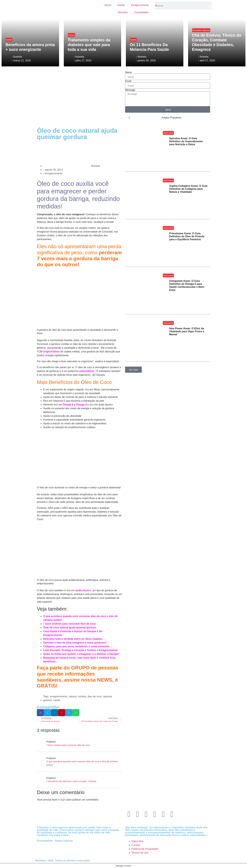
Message (130, 90)
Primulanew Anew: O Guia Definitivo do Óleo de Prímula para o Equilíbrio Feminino (187, 236)
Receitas (123, 12)
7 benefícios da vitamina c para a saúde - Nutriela (71, 781)
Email (128, 81)
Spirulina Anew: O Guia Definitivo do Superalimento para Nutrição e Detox (186, 141)
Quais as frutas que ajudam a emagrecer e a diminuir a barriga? (81, 654)
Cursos (71, 35)
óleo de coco (95, 696)
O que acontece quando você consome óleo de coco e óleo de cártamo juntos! (82, 763)
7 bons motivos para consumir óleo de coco (69, 624)
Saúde (121, 5)
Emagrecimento (140, 5)
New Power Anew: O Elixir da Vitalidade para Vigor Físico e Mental (187, 331)
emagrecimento (59, 696)
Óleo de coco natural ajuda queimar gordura (70, 628)
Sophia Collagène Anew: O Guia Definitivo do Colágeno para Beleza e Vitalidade (188, 189)
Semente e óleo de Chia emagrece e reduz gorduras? (75, 643)
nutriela (82, 696)
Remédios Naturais (201, 30)
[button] (40, 713)
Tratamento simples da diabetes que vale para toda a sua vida (89, 45)
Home (108, 5)
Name (128, 72)
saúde (57, 700)
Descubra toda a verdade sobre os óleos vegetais (73, 639)
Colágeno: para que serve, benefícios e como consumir (76, 646)
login (63, 800)
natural (73, 696)
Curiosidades (141, 12)
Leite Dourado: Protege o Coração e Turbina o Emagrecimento (80, 650)
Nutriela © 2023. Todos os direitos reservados (63, 861)
